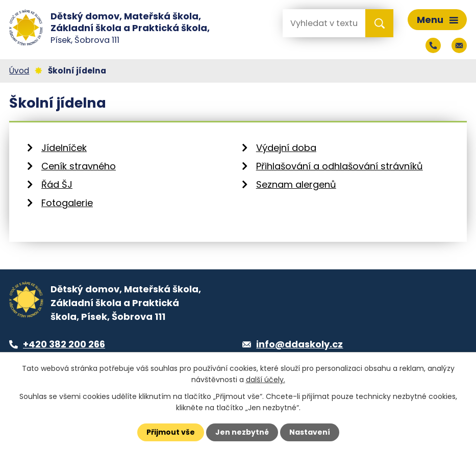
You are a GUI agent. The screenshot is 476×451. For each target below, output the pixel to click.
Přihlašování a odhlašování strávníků (340, 166)
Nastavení (310, 432)
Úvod (19, 71)
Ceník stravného (79, 166)
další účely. (266, 380)
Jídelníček (64, 148)
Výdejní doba (286, 148)
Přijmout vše (171, 432)
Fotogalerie (67, 203)
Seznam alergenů (296, 184)
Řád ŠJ (57, 184)
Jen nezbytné (242, 432)
